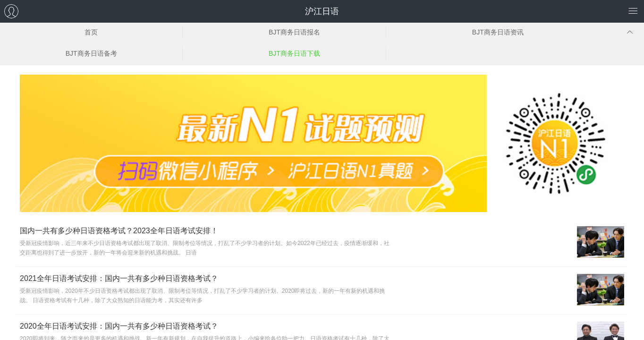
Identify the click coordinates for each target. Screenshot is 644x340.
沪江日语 (322, 11)
